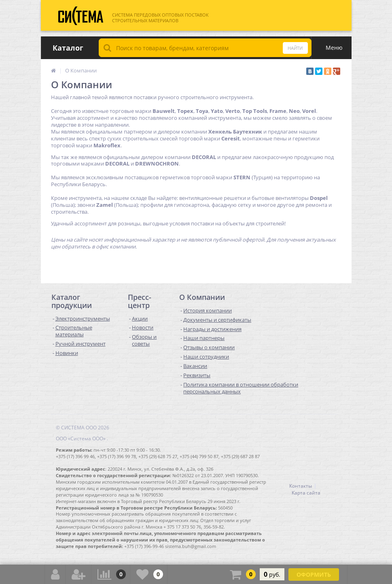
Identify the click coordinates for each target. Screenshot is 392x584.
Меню (334, 48)
